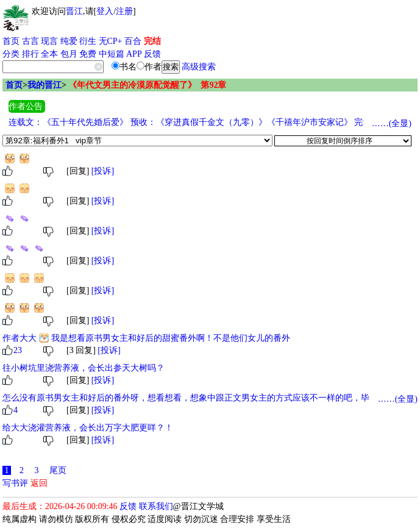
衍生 (88, 41)
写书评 (15, 483)
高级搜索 (199, 67)
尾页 (58, 470)
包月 (69, 54)
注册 (124, 11)
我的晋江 (44, 85)
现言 (49, 41)
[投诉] (103, 171)
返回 (39, 483)
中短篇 (112, 54)
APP (134, 54)
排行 (30, 54)
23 (18, 350)
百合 (133, 41)
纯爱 (69, 41)
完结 (152, 41)
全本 (49, 54)
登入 (105, 11)
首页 (11, 41)
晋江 (74, 11)
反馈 (152, 54)
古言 (30, 41)
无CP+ (111, 41)
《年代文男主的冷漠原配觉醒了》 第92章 (147, 85)
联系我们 (156, 506)
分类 (11, 54)
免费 (88, 54)
